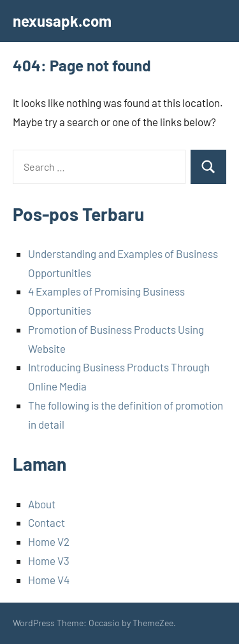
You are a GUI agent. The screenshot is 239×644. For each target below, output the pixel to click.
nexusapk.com (62, 21)
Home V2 (49, 541)
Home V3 (49, 561)
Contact (47, 522)
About (42, 504)
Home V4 (49, 580)
